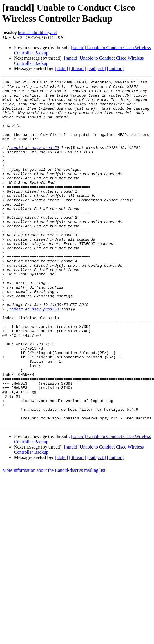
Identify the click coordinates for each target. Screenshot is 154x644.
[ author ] (116, 69)
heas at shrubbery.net (37, 32)
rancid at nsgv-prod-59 (34, 161)
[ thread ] (78, 69)
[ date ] (61, 69)
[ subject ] (97, 69)
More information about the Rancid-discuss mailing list (54, 539)
